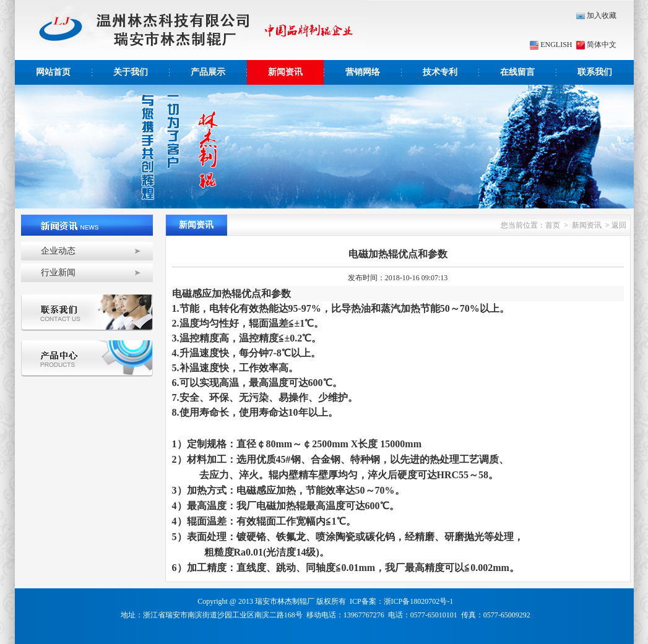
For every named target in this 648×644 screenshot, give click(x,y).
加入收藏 (596, 15)
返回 (619, 225)
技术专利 (440, 72)
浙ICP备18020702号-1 (419, 601)
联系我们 (595, 72)
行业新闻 (58, 273)
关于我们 (131, 72)
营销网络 (363, 72)
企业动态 (58, 251)
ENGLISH (551, 45)
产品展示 (208, 72)
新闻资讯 (285, 72)
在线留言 (517, 72)
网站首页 (53, 72)
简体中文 (595, 45)
